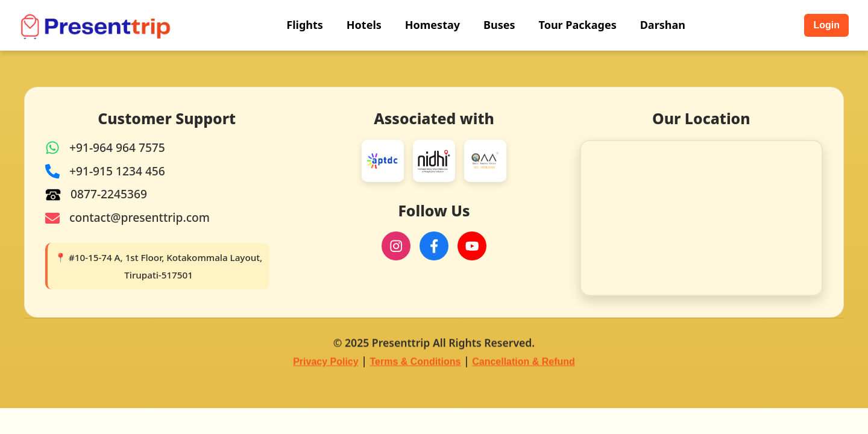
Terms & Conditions (416, 363)
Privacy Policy (326, 363)
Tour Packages (578, 25)
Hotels (364, 25)
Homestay (432, 25)
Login (826, 25)
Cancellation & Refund (524, 363)
